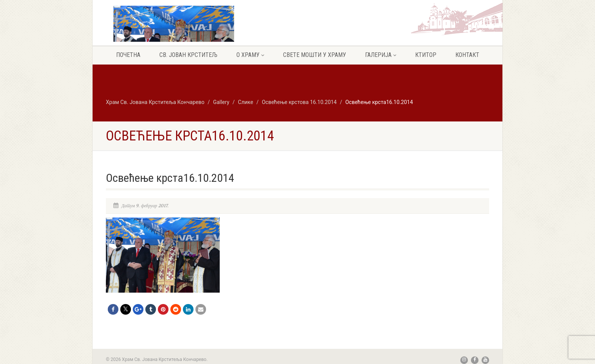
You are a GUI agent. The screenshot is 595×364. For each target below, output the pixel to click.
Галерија (381, 55)
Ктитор (426, 55)
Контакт (467, 55)
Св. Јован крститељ (188, 55)
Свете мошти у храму (315, 55)
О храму (250, 55)
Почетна (128, 55)
